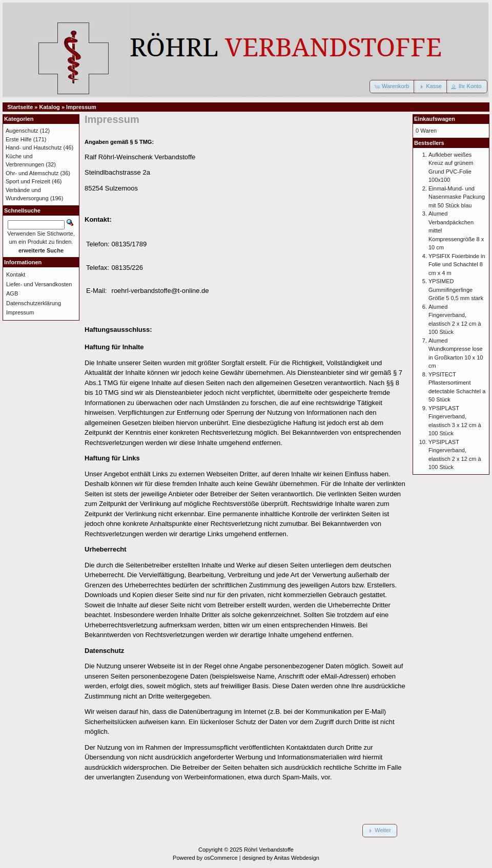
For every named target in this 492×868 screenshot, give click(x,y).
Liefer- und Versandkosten (39, 284)
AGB (12, 293)
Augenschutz (22, 131)
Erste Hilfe (19, 139)
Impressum (81, 107)
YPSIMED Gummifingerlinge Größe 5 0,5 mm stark (456, 290)
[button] (392, 87)
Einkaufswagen (435, 119)
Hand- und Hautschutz (34, 147)
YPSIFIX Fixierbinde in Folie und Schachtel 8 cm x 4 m (457, 264)
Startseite (20, 107)
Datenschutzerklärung (34, 303)
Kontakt (16, 274)
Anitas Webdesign (296, 858)
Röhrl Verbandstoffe (269, 850)
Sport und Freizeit (28, 181)
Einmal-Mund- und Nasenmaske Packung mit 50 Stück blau (457, 197)
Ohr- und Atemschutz (32, 173)
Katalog (50, 107)
